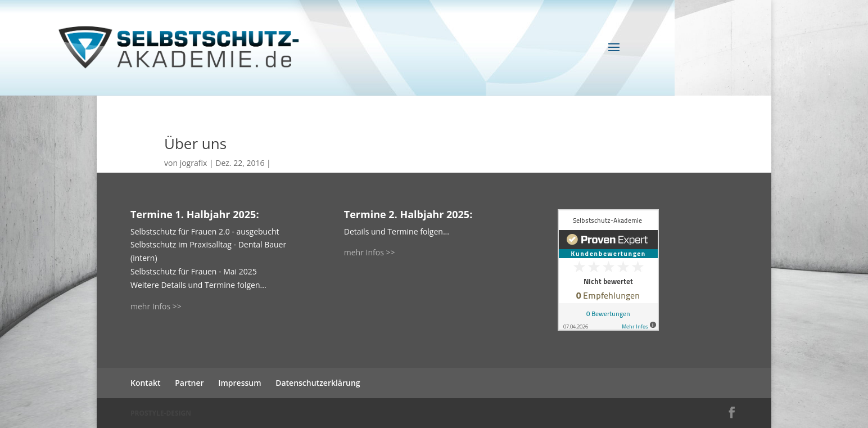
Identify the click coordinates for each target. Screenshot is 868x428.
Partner (189, 383)
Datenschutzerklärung (318, 383)
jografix (194, 163)
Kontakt (146, 383)
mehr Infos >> (156, 306)
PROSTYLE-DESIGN (161, 413)
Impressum (239, 383)
